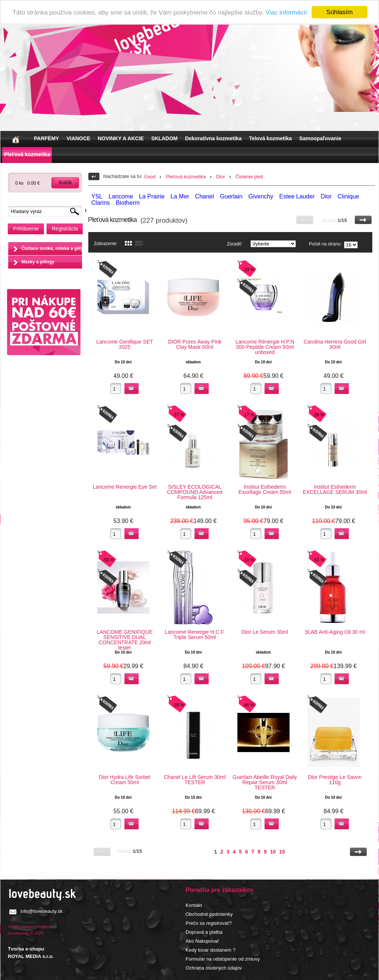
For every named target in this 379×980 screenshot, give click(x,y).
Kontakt (194, 905)
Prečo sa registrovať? (209, 923)
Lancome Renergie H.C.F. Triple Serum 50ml (195, 635)
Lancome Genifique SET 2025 (125, 344)
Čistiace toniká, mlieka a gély (52, 248)
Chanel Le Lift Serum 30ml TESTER (195, 780)
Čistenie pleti (249, 177)
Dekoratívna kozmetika (213, 138)
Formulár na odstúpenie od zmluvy (223, 959)
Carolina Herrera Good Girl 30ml (335, 344)
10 (273, 852)
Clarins (101, 203)
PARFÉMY (46, 138)
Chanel (204, 196)
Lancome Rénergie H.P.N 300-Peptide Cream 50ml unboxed (265, 347)
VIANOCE (78, 138)
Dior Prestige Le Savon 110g (335, 780)
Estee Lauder (297, 196)
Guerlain (231, 196)
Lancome (121, 196)
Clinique (348, 196)
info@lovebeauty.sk (42, 911)
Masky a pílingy (38, 262)
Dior (221, 177)
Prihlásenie (26, 229)
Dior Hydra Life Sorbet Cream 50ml (125, 780)
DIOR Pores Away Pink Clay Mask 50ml (195, 344)
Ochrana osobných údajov (214, 968)
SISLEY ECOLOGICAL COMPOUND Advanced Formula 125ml (195, 492)
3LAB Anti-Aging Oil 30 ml (335, 632)
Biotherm (128, 203)
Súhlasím (340, 12)
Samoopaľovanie (320, 138)
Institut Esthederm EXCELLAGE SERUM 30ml (335, 489)
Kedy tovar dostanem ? (211, 950)
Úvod (150, 177)
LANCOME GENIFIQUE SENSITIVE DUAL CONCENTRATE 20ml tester (124, 640)
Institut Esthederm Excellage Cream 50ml (265, 489)
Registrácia (65, 229)
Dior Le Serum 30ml (265, 632)
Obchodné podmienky (209, 914)
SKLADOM (165, 138)
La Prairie (152, 196)
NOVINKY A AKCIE (121, 138)
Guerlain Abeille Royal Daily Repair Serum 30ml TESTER (265, 782)
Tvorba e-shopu (26, 949)
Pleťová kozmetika (27, 154)
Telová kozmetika (270, 138)
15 (282, 852)
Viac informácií (286, 12)
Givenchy (261, 196)
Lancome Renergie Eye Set (125, 487)
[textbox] (47, 211)
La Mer (180, 196)
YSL (97, 196)
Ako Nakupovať (202, 941)
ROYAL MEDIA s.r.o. (31, 956)
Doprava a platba (204, 932)
